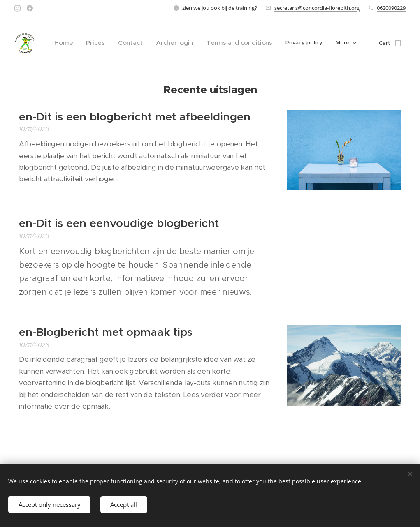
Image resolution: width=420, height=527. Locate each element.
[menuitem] (85, 43)
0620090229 (391, 8)
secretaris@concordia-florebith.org (317, 8)
